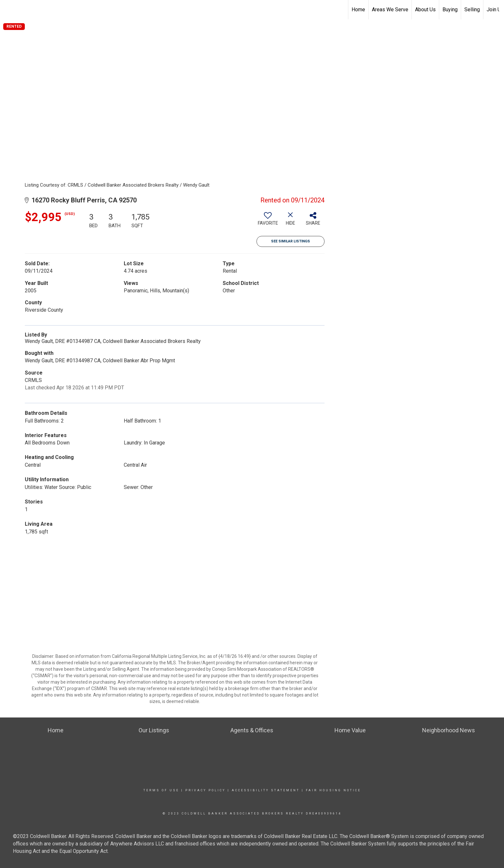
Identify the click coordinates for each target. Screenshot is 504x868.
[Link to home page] (8, 10)
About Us (425, 10)
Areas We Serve (390, 10)
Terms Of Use (161, 790)
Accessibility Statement (266, 790)
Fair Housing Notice (333, 790)
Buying (450, 10)
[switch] (268, 221)
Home (358, 10)
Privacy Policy (205, 790)
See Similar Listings (291, 241)
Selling (472, 10)
